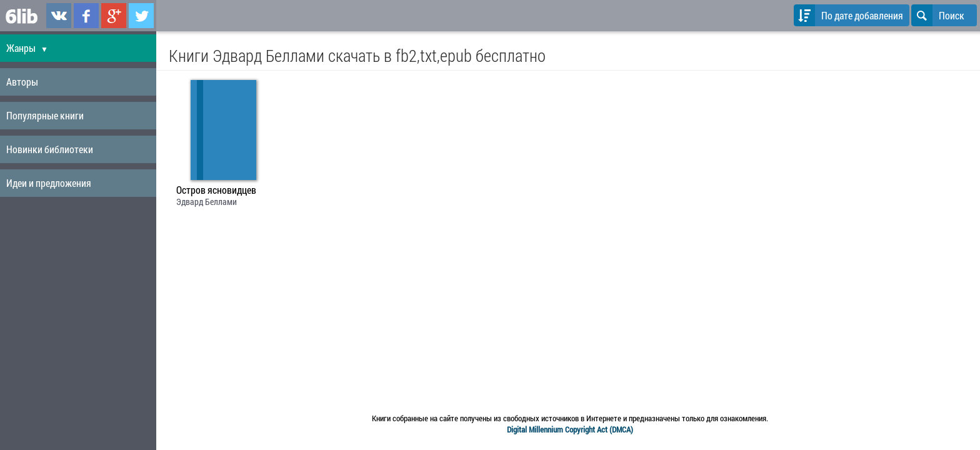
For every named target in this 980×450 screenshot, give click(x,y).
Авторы (22, 82)
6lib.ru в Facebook (86, 16)
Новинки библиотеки (50, 149)
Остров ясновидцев (216, 190)
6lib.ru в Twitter (141, 16)
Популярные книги (45, 115)
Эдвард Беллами (207, 202)
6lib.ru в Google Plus (114, 16)
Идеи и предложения (49, 183)
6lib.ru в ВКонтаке (59, 16)
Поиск (938, 15)
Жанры (27, 48)
